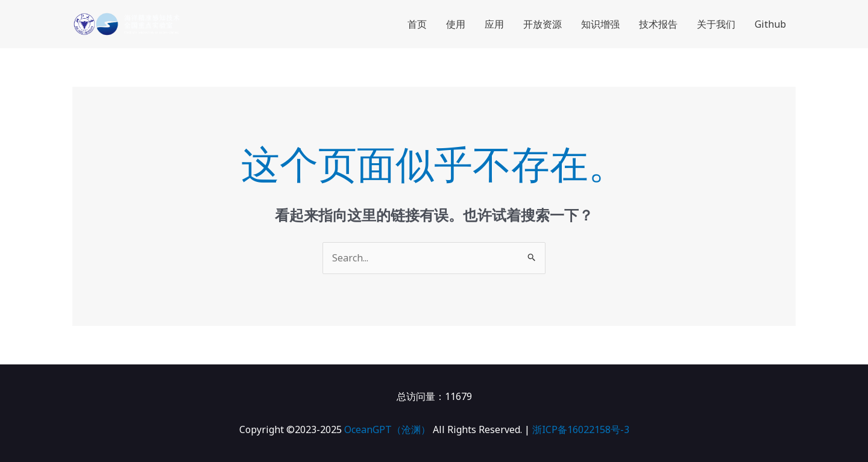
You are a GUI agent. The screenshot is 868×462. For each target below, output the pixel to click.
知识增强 (600, 24)
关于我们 (716, 24)
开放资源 (542, 24)
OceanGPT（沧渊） (387, 429)
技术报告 (658, 24)
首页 (417, 24)
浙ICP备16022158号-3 (581, 429)
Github (770, 24)
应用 (494, 24)
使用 (456, 24)
